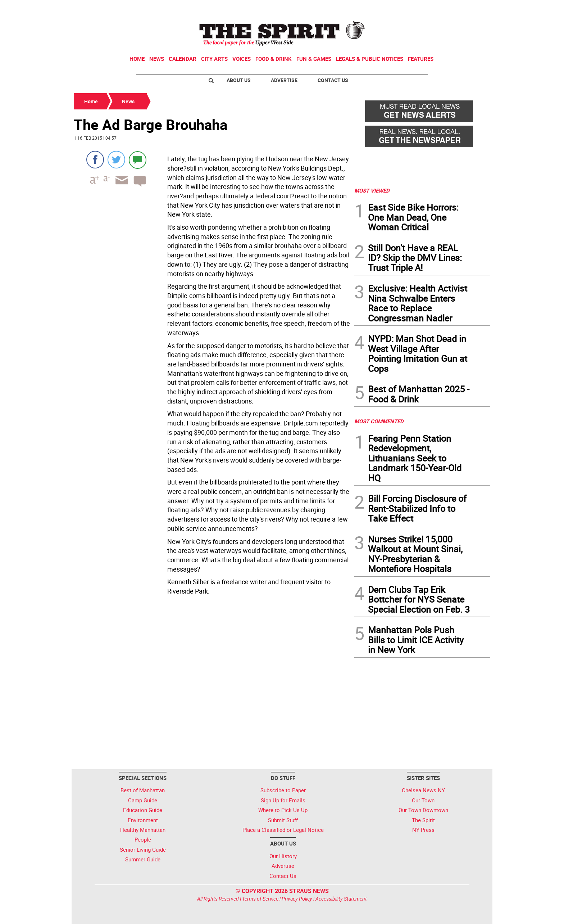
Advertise (284, 80)
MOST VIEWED (372, 190)
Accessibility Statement (341, 899)
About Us (239, 80)
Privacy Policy (297, 899)
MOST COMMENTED (379, 421)
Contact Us (333, 80)
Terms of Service (260, 899)
